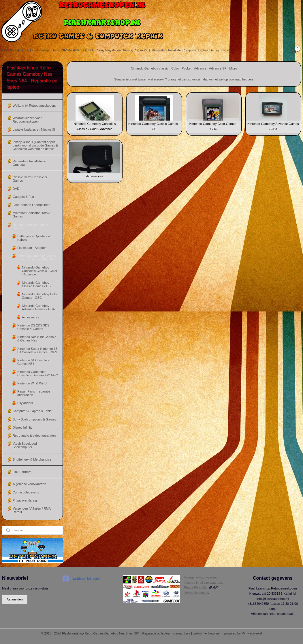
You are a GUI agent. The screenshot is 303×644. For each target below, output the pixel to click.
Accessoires (30, 317)
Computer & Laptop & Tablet (33, 411)
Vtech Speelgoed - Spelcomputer (26, 445)
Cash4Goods (11, 50)
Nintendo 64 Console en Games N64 (34, 362)
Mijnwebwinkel (252, 633)
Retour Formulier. (196, 587)
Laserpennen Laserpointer (31, 205)
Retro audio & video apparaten (34, 435)
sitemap (178, 633)
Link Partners (22, 472)
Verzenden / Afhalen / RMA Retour (32, 510)
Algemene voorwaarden (29, 484)
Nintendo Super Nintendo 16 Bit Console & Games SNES (37, 350)
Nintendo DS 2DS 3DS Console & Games (33, 327)
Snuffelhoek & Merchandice (32, 459)
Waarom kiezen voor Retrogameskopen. (27, 120)
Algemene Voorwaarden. (201, 577)
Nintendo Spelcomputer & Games (31, 226)
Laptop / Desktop (37, 50)
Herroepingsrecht (196, 593)
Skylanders (25, 403)
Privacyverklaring (25, 500)
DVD (16, 189)
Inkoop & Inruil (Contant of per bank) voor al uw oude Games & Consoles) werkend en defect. (35, 145)
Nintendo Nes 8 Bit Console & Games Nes (37, 339)
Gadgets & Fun (23, 197)
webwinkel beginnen (207, 633)
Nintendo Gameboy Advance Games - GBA (38, 307)
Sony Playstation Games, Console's (122, 50)
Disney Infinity (22, 427)
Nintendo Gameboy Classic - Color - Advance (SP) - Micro (37, 258)
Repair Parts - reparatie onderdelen (34, 393)
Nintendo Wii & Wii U (32, 383)
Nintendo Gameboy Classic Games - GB (36, 284)
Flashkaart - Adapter (32, 248)
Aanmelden (15, 599)
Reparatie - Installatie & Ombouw (29, 163)
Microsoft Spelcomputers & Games (32, 215)
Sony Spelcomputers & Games (34, 419)
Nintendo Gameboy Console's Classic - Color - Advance (40, 271)
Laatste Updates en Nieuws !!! (34, 129)
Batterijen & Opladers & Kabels (34, 238)
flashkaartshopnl (81, 579)
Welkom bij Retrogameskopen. (34, 106)
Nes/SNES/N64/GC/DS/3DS (73, 50)
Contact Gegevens (26, 492)
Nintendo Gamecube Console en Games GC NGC (38, 373)
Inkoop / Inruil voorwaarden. (203, 583)
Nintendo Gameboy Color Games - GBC (40, 296)
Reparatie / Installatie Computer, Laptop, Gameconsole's (191, 50)
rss (188, 633)
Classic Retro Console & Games (30, 179)
